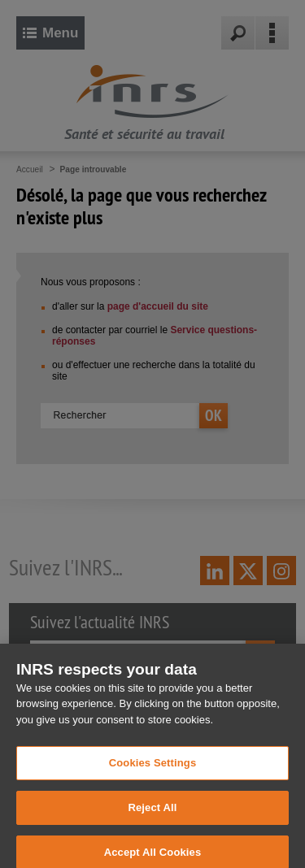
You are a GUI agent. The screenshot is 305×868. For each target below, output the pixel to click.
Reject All (152, 820)
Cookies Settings (153, 776)
